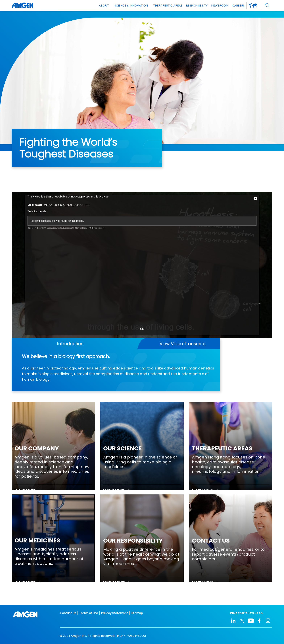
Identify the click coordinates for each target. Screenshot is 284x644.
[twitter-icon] (242, 621)
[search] (267, 6)
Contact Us (68, 613)
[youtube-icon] (251, 621)
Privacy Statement (114, 613)
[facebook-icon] (259, 621)
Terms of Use (89, 613)
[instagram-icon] (268, 621)
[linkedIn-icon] (233, 621)
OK (142, 329)
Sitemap (137, 613)
